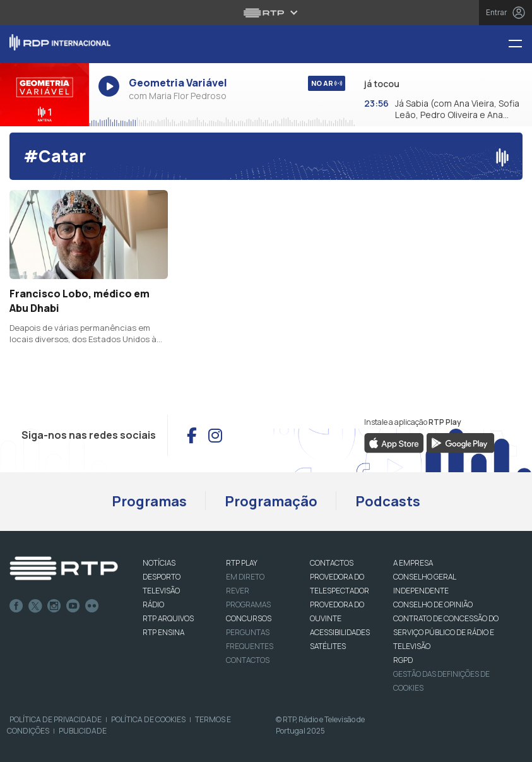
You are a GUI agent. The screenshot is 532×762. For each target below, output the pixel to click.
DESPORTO (162, 577)
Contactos (248, 660)
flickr (92, 606)
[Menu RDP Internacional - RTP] (520, 45)
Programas (149, 501)
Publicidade (83, 731)
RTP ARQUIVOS (168, 618)
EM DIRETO (245, 577)
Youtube (73, 606)
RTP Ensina (163, 632)
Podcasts (388, 501)
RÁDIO (153, 604)
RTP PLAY (242, 563)
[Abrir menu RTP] (266, 13)
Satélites (328, 646)
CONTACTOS (332, 563)
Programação (271, 501)
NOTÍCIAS (159, 563)
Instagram (54, 606)
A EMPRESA (413, 563)
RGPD (403, 660)
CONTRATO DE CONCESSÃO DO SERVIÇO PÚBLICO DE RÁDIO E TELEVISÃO (446, 632)
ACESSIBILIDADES (340, 632)
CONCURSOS (249, 618)
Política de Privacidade (56, 719)
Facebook (16, 606)
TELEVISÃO (161, 591)
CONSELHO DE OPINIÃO (433, 604)
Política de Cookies (148, 719)
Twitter (35, 606)
